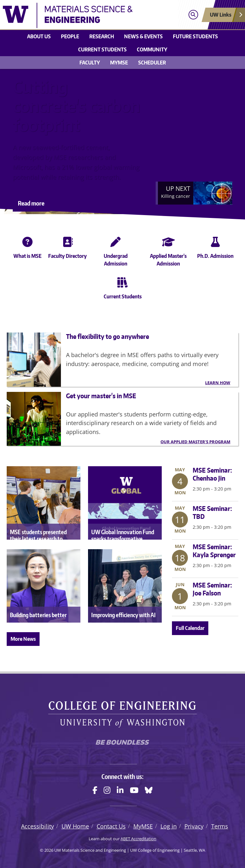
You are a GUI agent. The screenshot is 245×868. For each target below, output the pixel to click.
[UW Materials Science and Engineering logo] (93, 15)
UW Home (75, 826)
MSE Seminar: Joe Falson (212, 589)
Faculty (90, 63)
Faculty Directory (67, 246)
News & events (143, 36)
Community (152, 49)
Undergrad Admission (116, 250)
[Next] (194, 193)
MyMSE (119, 63)
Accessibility (37, 826)
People (70, 36)
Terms (220, 826)
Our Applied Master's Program (195, 442)
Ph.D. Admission (215, 246)
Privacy (194, 826)
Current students (102, 49)
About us (39, 36)
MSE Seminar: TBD (212, 512)
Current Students (123, 287)
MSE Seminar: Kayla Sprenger (214, 551)
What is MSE (27, 246)
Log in (169, 826)
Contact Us (111, 826)
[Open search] (193, 15)
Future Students (195, 36)
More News (23, 639)
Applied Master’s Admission (168, 250)
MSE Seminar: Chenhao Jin (212, 474)
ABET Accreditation (138, 839)
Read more (31, 203)
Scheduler (152, 63)
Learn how (218, 383)
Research (102, 36)
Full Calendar (190, 628)
